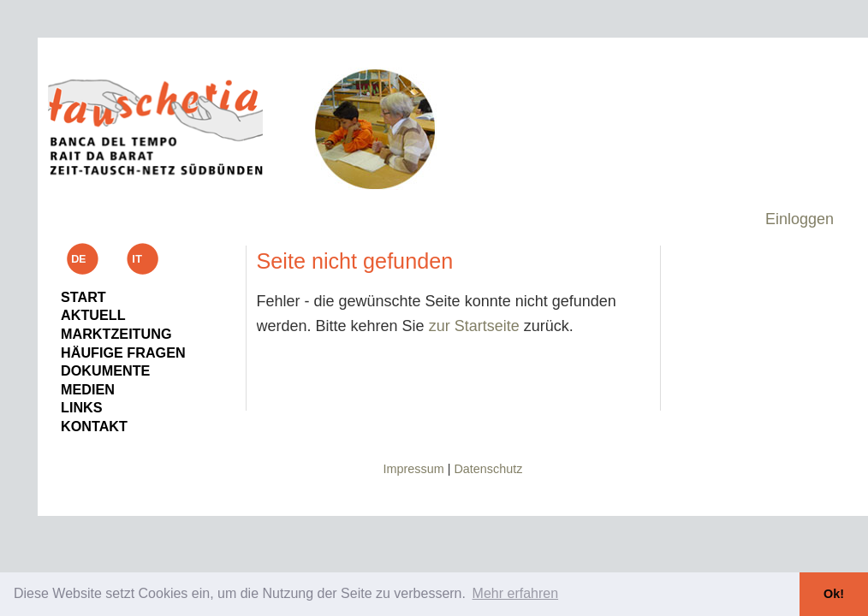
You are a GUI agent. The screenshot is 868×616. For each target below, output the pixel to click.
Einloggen (800, 219)
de (82, 258)
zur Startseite (474, 326)
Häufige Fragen (123, 352)
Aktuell (93, 315)
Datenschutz (488, 469)
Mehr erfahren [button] (516, 593)
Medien (88, 389)
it (143, 258)
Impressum (414, 469)
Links (82, 407)
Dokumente (105, 370)
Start (83, 297)
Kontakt (94, 426)
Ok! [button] (834, 594)
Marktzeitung (116, 334)
